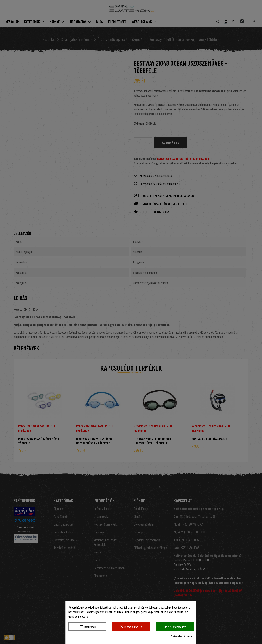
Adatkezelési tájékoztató (182, 636)
